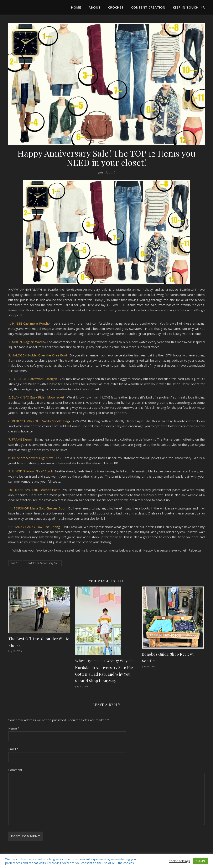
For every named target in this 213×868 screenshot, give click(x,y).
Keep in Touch (186, 7)
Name (14, 728)
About (95, 7)
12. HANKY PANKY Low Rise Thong (34, 527)
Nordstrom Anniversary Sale (42, 563)
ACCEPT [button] (201, 861)
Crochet (116, 7)
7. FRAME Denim (20, 439)
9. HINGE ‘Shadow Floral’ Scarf (30, 471)
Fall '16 (15, 563)
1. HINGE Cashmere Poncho (29, 323)
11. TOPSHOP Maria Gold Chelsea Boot (37, 508)
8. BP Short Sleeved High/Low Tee (34, 458)
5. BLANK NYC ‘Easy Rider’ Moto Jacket (36, 397)
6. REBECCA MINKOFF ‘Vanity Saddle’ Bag (39, 421)
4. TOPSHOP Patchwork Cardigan (33, 379)
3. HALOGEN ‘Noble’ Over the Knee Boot (38, 355)
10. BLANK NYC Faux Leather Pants (34, 490)
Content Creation (148, 7)
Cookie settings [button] (179, 861)
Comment (15, 770)
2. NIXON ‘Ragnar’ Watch (26, 342)
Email (13, 749)
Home (76, 7)
